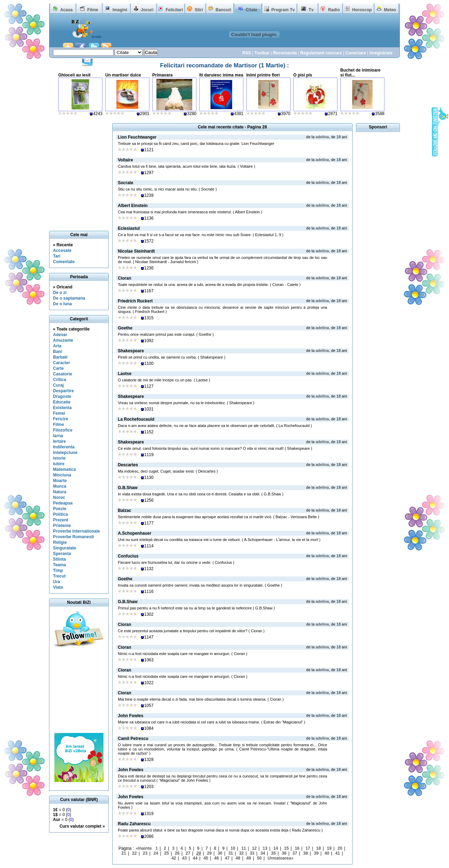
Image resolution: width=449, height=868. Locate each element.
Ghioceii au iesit (74, 75)
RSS (247, 53)
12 (254, 848)
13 (265, 848)
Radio (334, 10)
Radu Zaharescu (134, 824)
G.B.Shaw (128, 488)
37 (295, 853)
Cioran (125, 278)
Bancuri (223, 10)
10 (233, 848)
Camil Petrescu (133, 739)
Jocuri (147, 10)
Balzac (125, 510)
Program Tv (283, 10)
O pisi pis (303, 75)
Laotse (125, 374)
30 (220, 853)
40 (327, 853)
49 (249, 858)
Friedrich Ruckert (135, 301)
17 (308, 848)
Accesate (62, 251)
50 (259, 858)
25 (166, 853)
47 (227, 858)
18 (318, 848)
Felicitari (174, 10)
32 (241, 853)
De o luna (62, 304)
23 (145, 853)
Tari (57, 256)
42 (174, 858)
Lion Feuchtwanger (137, 137)
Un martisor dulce (123, 75)
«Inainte (144, 848)
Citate (251, 10)
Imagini (120, 10)
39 (316, 853)
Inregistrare (381, 53)
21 (124, 853)
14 (276, 848)
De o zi (60, 293)
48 (238, 858)
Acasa (66, 10)
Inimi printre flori (263, 75)
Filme (93, 10)
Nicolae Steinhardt (136, 251)
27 (188, 853)
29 (209, 853)
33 (252, 853)
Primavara (162, 75)
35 (273, 853)
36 (284, 853)
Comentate (64, 262)
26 (177, 853)
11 (244, 848)
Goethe (125, 328)
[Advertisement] (79, 691)
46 (217, 858)
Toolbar (262, 53)
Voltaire (125, 160)
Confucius (128, 556)
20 (340, 848)
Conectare (356, 53)
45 (206, 858)
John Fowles (131, 716)
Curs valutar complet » (82, 826)
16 (297, 848)
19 (329, 848)
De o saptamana (69, 298)
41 (338, 853)
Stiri (199, 10)
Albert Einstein (133, 206)
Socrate (126, 183)
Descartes (128, 465)
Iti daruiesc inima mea (221, 75)
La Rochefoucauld (136, 419)
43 (184, 858)
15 (286, 848)
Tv (311, 10)
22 (135, 853)
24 (156, 853)
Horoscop (362, 10)
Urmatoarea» (280, 858)
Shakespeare (131, 351)
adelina (322, 137)
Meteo (390, 10)
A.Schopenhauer (135, 533)
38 (305, 853)
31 (231, 853)
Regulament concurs (321, 53)
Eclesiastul (129, 228)
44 (195, 858)
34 (263, 853)
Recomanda (285, 53)
